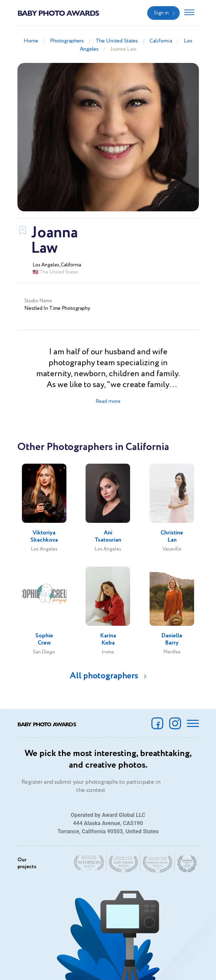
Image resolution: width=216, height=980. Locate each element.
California (161, 41)
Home (31, 41)
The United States (117, 41)
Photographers (67, 41)
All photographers (104, 676)
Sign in (161, 13)
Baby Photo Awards (58, 13)
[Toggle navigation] (189, 13)
